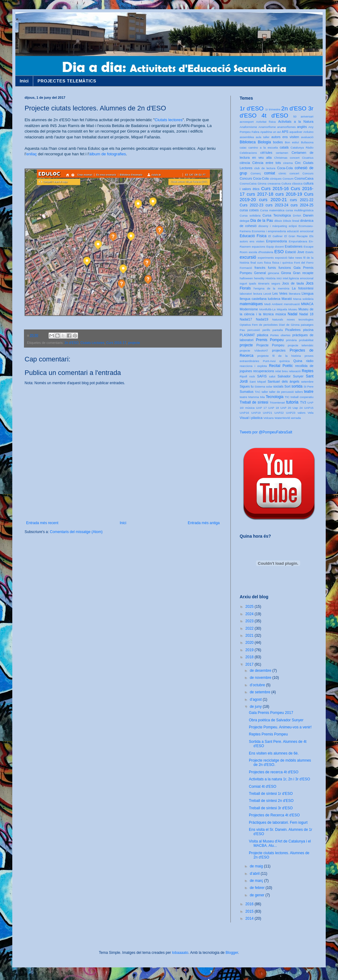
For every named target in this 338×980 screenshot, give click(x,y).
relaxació (295, 371)
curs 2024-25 (302, 205)
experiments (266, 258)
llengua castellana (253, 299)
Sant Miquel (258, 382)
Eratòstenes (294, 246)
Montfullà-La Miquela (273, 309)
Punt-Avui (269, 361)
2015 (250, 911)
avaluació (307, 137)
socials (278, 386)
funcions (285, 268)
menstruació (292, 304)
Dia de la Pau (262, 221)
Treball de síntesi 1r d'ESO (271, 794)
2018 (250, 657)
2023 (250, 621)
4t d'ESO (275, 116)
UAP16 (244, 413)
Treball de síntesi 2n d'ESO (271, 801)
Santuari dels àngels (283, 381)
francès (260, 268)
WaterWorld (282, 418)
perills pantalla (273, 330)
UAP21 (267, 413)
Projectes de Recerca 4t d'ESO (274, 815)
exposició (281, 258)
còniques (276, 179)
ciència (245, 163)
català (284, 147)
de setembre (261, 692)
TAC (257, 392)
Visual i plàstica (251, 418)
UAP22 (279, 413)
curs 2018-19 (289, 194)
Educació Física (253, 236)
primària (291, 340)
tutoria (292, 402)
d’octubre (258, 685)
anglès (302, 127)
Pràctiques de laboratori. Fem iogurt (278, 823)
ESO (279, 252)
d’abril (255, 874)
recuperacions (264, 371)
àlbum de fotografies (108, 154)
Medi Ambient (273, 304)
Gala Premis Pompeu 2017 (271, 713)
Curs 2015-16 (275, 189)
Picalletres (293, 330)
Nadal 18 (306, 314)
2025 (250, 607)
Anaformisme (248, 127)
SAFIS (262, 376)
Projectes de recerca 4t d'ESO (274, 772)
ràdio (310, 361)
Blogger (232, 953)
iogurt (243, 283)
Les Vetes (280, 293)
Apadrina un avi (271, 132)
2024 (250, 614)
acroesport (247, 122)
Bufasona (307, 142)
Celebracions (248, 153)
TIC (287, 397)
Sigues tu (247, 386)
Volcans (269, 418)
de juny (256, 707)
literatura (295, 294)
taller (265, 392)
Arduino (308, 132)
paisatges (307, 325)
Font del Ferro (304, 263)
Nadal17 (246, 319)
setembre (307, 382)
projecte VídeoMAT (254, 351)
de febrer (258, 888)
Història (271, 278)
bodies (278, 142)
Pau (242, 330)
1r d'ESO (252, 108)
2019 (250, 650)
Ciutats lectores (169, 120)
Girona (286, 273)
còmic (282, 173)
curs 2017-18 (260, 194)
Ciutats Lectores (92, 343)
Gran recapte (303, 273)
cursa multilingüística (300, 210)
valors (301, 413)
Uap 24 (298, 408)
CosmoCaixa (304, 178)
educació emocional (300, 231)
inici (279, 278)
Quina (298, 361)
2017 (250, 664)
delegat (244, 221)
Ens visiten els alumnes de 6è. (274, 753)
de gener (258, 895)
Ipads (252, 283)
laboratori (246, 294)
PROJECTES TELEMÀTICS (67, 81)
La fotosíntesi (303, 288)
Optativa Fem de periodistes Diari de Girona (270, 325)
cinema (288, 163)
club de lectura (265, 168)
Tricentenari (277, 402)
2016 (250, 904)
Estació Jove (295, 252)
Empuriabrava (298, 241)
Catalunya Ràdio (302, 147)
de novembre (261, 678)
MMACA (307, 304)
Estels (309, 252)
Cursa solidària (250, 215)
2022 (250, 628)
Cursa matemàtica (272, 210)
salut (272, 376)
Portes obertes (280, 335)
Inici (24, 81)
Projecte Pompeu (270, 345)
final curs (257, 263)
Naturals (278, 319)
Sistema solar (263, 386)
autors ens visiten (285, 137)
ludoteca (274, 299)
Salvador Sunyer (290, 376)
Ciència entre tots (267, 163)
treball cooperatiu (302, 397)
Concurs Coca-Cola (254, 178)
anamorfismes (286, 127)
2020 (250, 643)
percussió (254, 330)
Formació (246, 268)
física (267, 263)
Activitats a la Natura (296, 122)
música (281, 314)
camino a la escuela (263, 147)
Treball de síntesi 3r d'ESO (271, 808)
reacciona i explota (253, 366)
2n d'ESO (72, 343)
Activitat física (266, 122)
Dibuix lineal (291, 221)
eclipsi (293, 226)
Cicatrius (308, 158)
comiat (270, 173)
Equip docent (275, 247)
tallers (299, 392)
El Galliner (275, 236)
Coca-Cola (285, 168)
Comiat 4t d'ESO (263, 787)
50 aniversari (303, 116)
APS (285, 132)
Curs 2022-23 (252, 205)
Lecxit (267, 294)
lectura (258, 294)
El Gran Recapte (296, 236)
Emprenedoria (277, 241)
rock (252, 376)
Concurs (308, 173)
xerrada (296, 418)
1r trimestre (273, 109)
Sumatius (247, 392)
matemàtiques (251, 304)
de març (257, 881)
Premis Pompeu (270, 340)
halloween (246, 278)
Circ (298, 163)
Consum (288, 179)
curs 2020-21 (273, 200)
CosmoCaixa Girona (253, 183)
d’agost (256, 699)
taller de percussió (281, 392)
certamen (282, 153)
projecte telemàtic (301, 345)
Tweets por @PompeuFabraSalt (266, 432)
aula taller (263, 137)
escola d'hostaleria (261, 252)
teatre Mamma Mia (252, 397)
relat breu (282, 371)
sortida (297, 386)
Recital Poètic (281, 366)
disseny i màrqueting (273, 226)
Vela (310, 413)
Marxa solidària (303, 299)
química (285, 361)
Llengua (308, 293)
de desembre (261, 671)
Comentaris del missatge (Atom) (76, 532)
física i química (283, 263)
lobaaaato (180, 953)
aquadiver (296, 132)
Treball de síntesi (254, 402)
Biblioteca (248, 142)
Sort (287, 386)
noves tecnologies (300, 319)
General (260, 273)
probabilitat (306, 340)
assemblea (247, 137)
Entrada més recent (42, 523)
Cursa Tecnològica (277, 215)
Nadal (292, 314)
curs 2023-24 (277, 205)
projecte (134, 343)
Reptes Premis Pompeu (268, 734)
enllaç (31, 154)
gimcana (273, 273)
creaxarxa (274, 183)
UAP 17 (261, 408)
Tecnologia (275, 397)
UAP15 (309, 408)
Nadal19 (262, 319)
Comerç (256, 173)
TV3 (303, 402)
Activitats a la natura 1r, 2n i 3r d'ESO (279, 779)
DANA (297, 215)
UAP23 (291, 413)
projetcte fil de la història (279, 356)
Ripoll (243, 376)
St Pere (309, 386)
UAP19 (256, 413)
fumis (272, 268)
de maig (257, 866)
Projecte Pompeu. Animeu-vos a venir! (280, 727)
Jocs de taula (293, 283)
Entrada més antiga (204, 523)
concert (294, 173)
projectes (279, 350)
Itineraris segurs (269, 283)
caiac (243, 147)
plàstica (263, 335)
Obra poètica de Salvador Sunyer (276, 720)
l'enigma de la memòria (271, 288)
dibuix (278, 221)
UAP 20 (286, 408)
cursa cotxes (249, 210)
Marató (287, 299)
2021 (250, 635)
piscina (308, 330)
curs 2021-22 (302, 200)
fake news (295, 258)
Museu (293, 309)
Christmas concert (287, 158)
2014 (250, 918)
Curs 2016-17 (116, 343)
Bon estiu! (292, 142)
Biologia (264, 142)
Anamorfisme (267, 127)
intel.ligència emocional (298, 278)
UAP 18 (274, 408)
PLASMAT (247, 335)
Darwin (308, 215)
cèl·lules (266, 153)
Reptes (308, 371)
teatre (309, 392)
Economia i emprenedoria (269, 231)
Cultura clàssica (292, 183)
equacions (259, 247)
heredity (259, 278)
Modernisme (249, 309)
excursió (248, 257)
